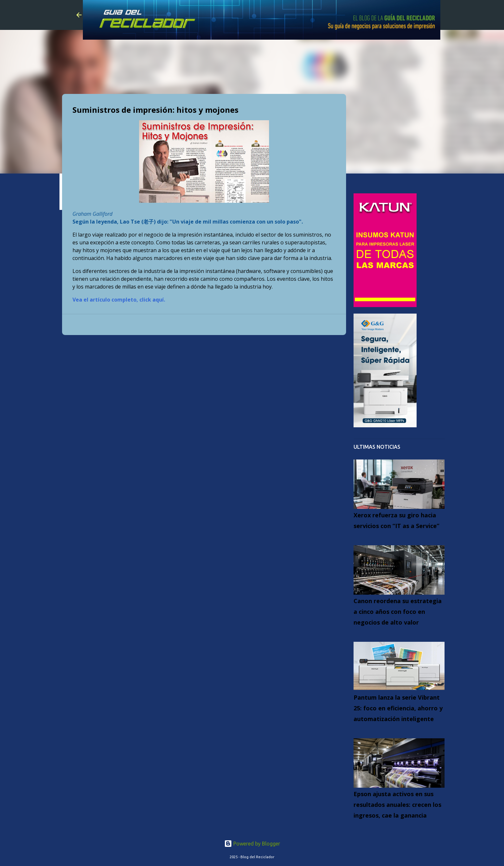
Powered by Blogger (252, 844)
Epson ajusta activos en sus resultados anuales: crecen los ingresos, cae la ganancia (397, 805)
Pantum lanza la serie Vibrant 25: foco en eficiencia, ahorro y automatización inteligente (398, 708)
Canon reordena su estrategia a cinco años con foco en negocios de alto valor (398, 612)
